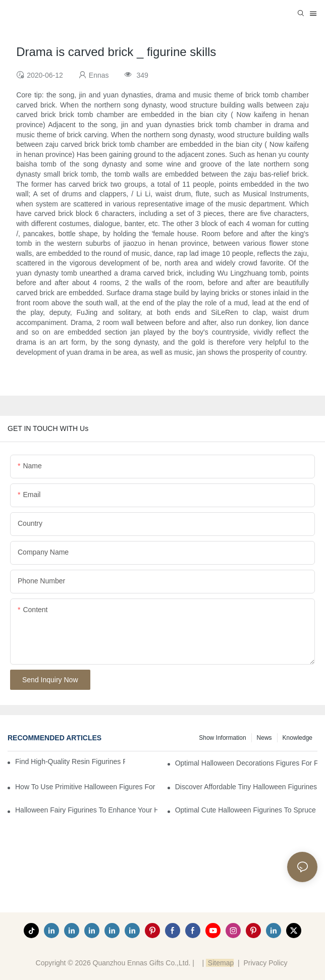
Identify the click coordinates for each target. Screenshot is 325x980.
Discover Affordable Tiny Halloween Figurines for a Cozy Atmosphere (246, 787)
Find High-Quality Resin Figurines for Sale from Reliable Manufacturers (70, 761)
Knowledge (297, 738)
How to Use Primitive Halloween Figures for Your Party (86, 787)
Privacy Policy (265, 963)
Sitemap (220, 963)
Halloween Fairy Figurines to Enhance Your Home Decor (86, 810)
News (264, 738)
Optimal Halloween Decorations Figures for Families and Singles (246, 763)
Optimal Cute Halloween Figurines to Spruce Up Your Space (246, 810)
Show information (222, 738)
